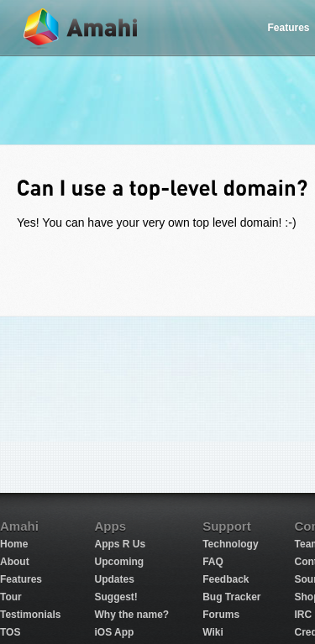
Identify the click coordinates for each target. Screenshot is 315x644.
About (15, 562)
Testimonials (30, 615)
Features (21, 579)
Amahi (81, 28)
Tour (11, 597)
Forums (221, 615)
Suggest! (115, 597)
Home (14, 544)
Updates (114, 579)
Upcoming (119, 562)
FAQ (213, 562)
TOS (10, 632)
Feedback (226, 579)
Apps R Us (120, 544)
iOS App (114, 632)
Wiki (213, 632)
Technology (230, 544)
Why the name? (131, 615)
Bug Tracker (231, 597)
